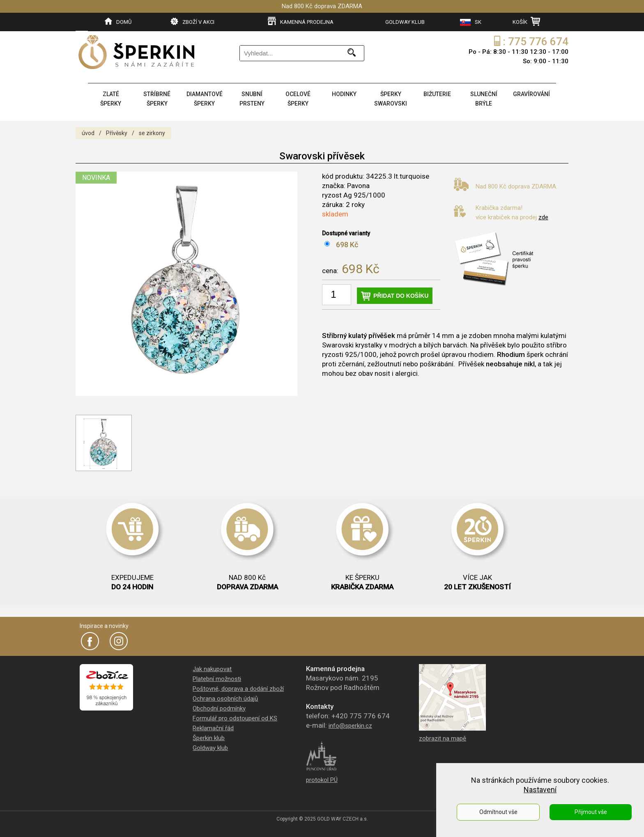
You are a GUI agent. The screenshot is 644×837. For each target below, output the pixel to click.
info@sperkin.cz (350, 726)
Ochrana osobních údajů (225, 699)
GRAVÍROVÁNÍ (531, 94)
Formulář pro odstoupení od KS (235, 718)
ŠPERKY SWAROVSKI (391, 99)
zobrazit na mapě (443, 738)
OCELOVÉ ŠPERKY (298, 99)
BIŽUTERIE (437, 94)
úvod (88, 133)
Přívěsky (117, 133)
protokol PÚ (322, 780)
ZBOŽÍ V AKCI (192, 21)
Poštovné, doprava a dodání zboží (238, 689)
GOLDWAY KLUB (405, 22)
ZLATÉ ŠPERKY (111, 99)
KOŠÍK (526, 21)
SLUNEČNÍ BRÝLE (484, 99)
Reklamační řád (213, 728)
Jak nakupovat (212, 669)
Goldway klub (210, 748)
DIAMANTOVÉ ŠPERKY (205, 99)
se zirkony (152, 133)
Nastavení (540, 790)
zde (543, 217)
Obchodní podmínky (219, 708)
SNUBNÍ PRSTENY (252, 99)
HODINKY (344, 94)
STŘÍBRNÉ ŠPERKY (157, 99)
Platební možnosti (217, 679)
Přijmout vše (591, 812)
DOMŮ (118, 21)
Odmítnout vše (498, 812)
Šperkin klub (209, 738)
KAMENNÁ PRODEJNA (301, 21)
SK (471, 22)
